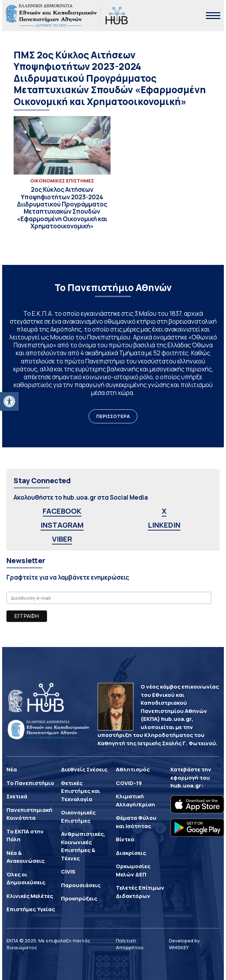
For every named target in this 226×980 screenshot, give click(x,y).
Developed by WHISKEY (184, 944)
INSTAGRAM (62, 525)
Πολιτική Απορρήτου (130, 944)
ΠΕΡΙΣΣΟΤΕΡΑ (113, 416)
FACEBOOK (62, 511)
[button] (9, 401)
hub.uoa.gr (186, 786)
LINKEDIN (164, 525)
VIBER (62, 539)
